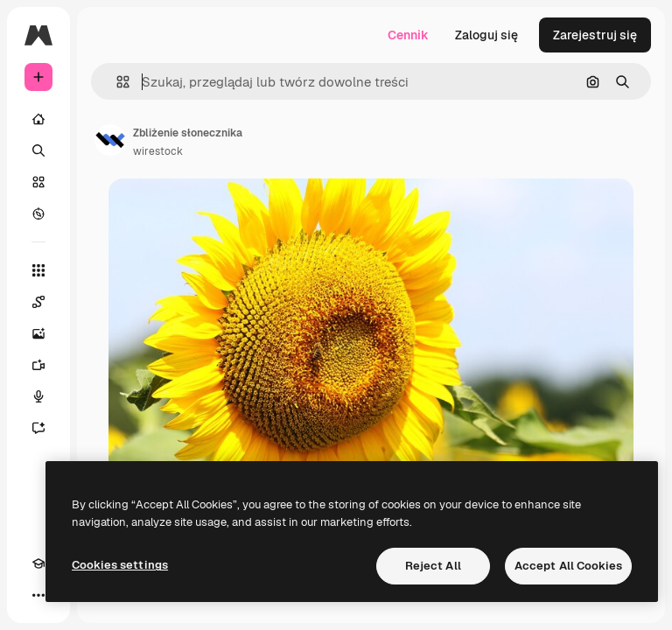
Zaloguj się (486, 35)
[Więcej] (38, 595)
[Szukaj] (38, 150)
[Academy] (38, 563)
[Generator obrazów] (38, 333)
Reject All (433, 566)
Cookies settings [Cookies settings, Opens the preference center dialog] (120, 565)
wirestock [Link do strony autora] (158, 151)
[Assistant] (38, 428)
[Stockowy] (38, 182)
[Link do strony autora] (110, 140)
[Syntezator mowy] (38, 396)
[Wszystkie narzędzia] (38, 270)
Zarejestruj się (595, 35)
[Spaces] (38, 302)
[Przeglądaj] (38, 213)
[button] (116, 82)
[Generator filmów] (38, 365)
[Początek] (38, 119)
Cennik (408, 35)
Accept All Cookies (568, 566)
